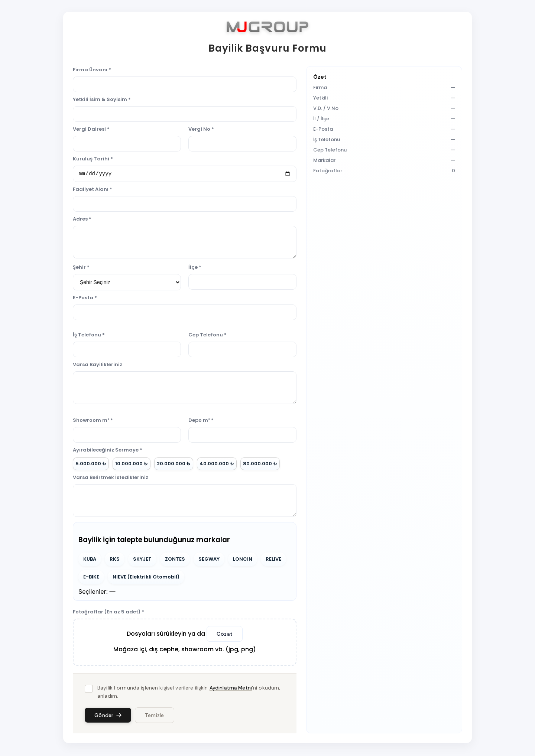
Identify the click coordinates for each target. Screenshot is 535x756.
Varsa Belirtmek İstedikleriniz (111, 478)
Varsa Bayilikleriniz (98, 366)
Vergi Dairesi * (91, 129)
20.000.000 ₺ (174, 465)
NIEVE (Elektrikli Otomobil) (146, 578)
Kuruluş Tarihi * (93, 159)
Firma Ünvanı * (92, 70)
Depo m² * (201, 421)
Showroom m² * (93, 421)
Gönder (108, 716)
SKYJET (142, 560)
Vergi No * (201, 129)
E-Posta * (85, 299)
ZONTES (175, 560)
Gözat (225, 635)
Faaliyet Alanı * (93, 190)
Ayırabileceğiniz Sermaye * (108, 451)
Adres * (82, 220)
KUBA (90, 560)
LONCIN (243, 560)
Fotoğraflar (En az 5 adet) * (108, 613)
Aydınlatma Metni (231, 689)
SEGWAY (209, 560)
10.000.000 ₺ (132, 465)
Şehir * (81, 268)
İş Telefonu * (89, 336)
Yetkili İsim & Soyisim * (102, 99)
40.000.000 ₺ (217, 465)
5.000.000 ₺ (91, 465)
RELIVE (273, 560)
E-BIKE (91, 578)
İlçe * (195, 268)
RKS (115, 560)
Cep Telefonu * (207, 336)
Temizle (155, 716)
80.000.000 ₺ (260, 465)
